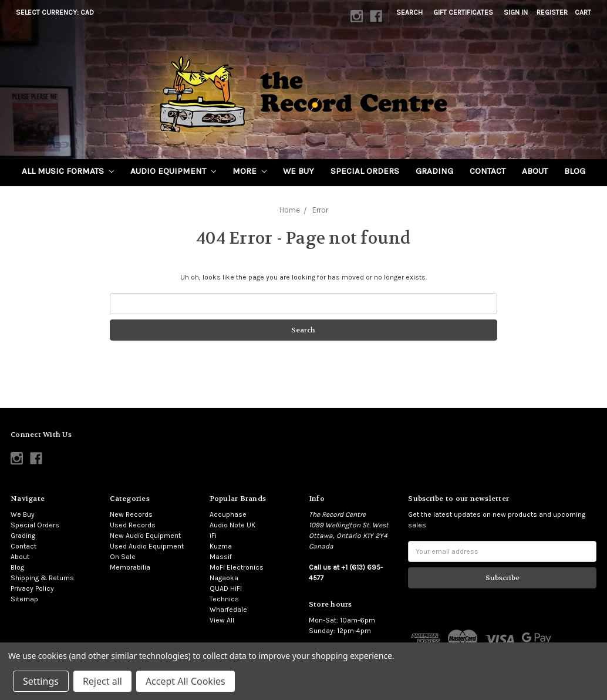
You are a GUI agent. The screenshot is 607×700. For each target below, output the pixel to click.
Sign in (516, 12)
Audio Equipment (173, 171)
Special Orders (365, 171)
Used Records (133, 525)
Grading (434, 171)
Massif (221, 557)
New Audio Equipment (145, 536)
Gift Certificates (463, 12)
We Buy (299, 171)
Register (552, 12)
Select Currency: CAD (59, 12)
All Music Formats (68, 171)
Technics (224, 599)
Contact (488, 171)
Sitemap (24, 599)
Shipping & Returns (42, 578)
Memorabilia (130, 567)
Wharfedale (228, 610)
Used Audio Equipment (147, 546)
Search (409, 12)
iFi (213, 536)
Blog (575, 171)
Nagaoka (224, 578)
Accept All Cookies (186, 681)
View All (222, 620)
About (535, 171)
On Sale (123, 557)
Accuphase (228, 514)
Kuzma (221, 546)
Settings (41, 681)
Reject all (102, 681)
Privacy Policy (32, 588)
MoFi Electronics (237, 567)
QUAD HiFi (226, 588)
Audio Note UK (232, 525)
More (249, 171)
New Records (131, 514)
